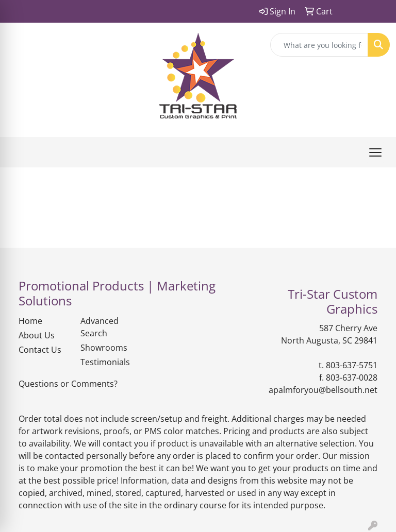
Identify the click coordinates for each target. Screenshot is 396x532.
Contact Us (40, 350)
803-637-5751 (352, 365)
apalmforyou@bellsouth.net (323, 390)
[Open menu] (375, 152)
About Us (37, 335)
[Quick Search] (319, 45)
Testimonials (105, 362)
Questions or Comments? (68, 384)
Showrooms (104, 348)
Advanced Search (100, 327)
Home (30, 321)
